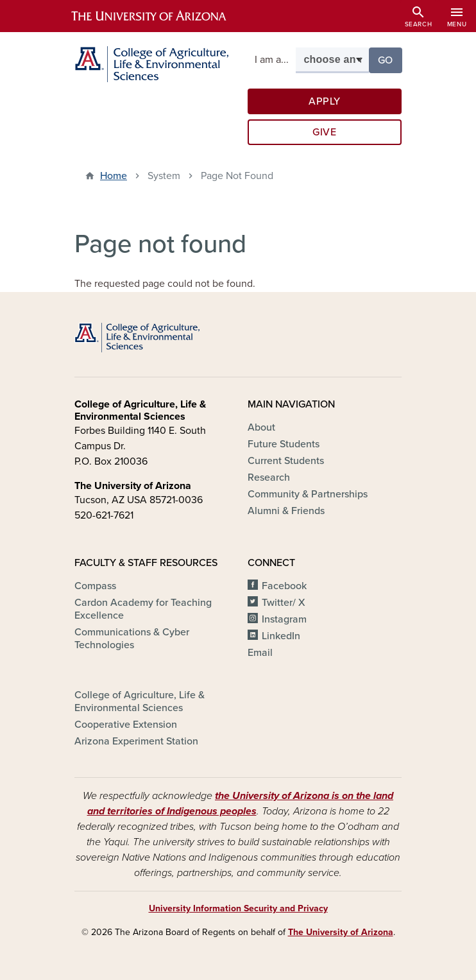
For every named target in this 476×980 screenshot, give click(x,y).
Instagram (284, 619)
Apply (325, 101)
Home (114, 176)
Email (260, 653)
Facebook (284, 586)
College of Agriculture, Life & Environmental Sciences (140, 701)
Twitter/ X (284, 603)
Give (325, 132)
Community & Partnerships (308, 494)
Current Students (286, 461)
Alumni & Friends (286, 511)
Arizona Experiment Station (136, 741)
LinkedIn (281, 636)
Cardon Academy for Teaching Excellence (143, 609)
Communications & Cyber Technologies (132, 639)
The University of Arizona (341, 932)
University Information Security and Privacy (238, 908)
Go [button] (390, 59)
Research (269, 477)
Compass (95, 586)
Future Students (284, 444)
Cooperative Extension (126, 725)
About (261, 427)
